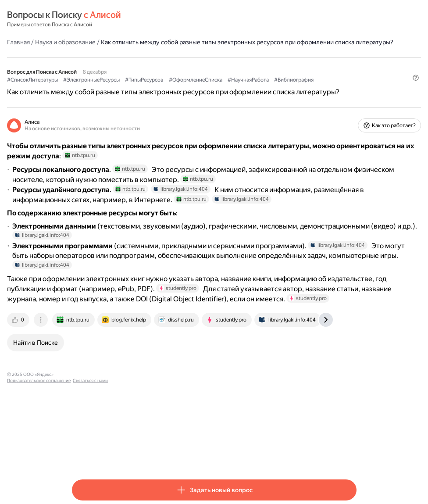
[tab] (84, 400)
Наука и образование (130, 42)
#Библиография (92, 97)
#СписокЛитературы (97, 88)
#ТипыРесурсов (209, 88)
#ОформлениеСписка (260, 88)
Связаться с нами (206, 455)
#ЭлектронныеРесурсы (156, 88)
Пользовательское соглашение (154, 455)
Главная (83, 42)
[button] (351, 112)
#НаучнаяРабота (313, 88)
